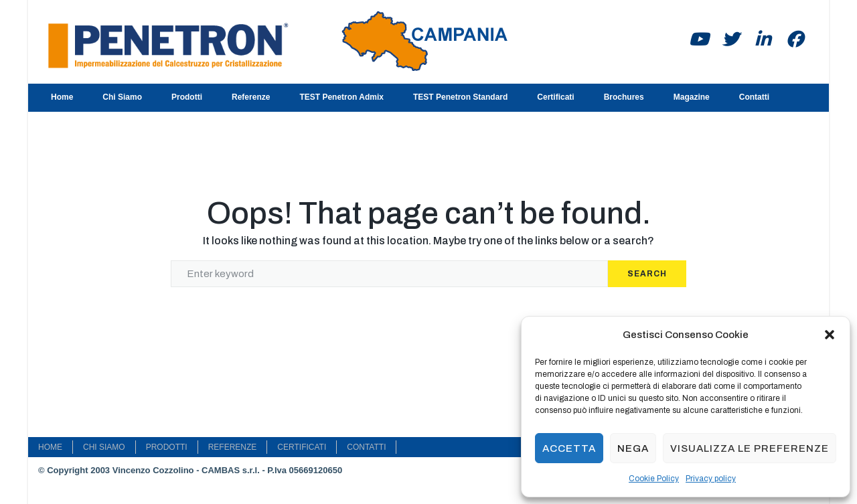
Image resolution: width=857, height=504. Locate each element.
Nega (633, 448)
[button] (830, 335)
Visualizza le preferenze (750, 448)
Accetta (569, 448)
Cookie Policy (654, 479)
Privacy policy (711, 479)
